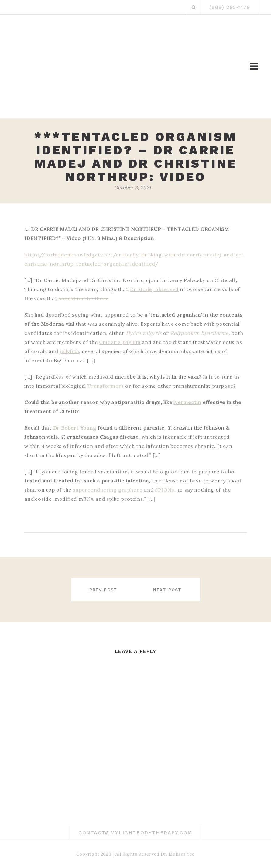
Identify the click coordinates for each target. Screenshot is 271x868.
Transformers (106, 386)
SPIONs (165, 490)
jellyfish (69, 351)
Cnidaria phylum (120, 342)
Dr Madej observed (154, 289)
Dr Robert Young (75, 428)
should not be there (84, 298)
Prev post (101, 590)
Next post (170, 590)
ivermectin (187, 402)
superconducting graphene (108, 490)
